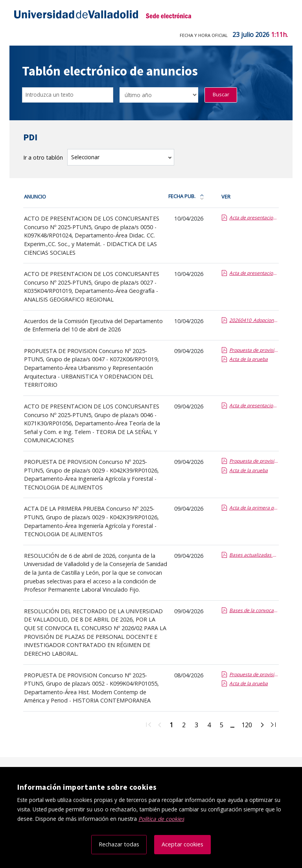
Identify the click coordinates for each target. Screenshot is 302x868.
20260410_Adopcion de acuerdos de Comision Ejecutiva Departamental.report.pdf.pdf (254, 320)
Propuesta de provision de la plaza (254, 350)
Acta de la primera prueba (254, 508)
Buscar (221, 94)
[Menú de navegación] (281, 16)
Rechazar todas (119, 844)
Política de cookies (161, 819)
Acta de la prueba (249, 359)
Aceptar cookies (182, 844)
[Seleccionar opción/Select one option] (159, 95)
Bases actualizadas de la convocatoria (254, 555)
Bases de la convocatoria (254, 610)
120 (249, 726)
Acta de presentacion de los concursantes (254, 218)
